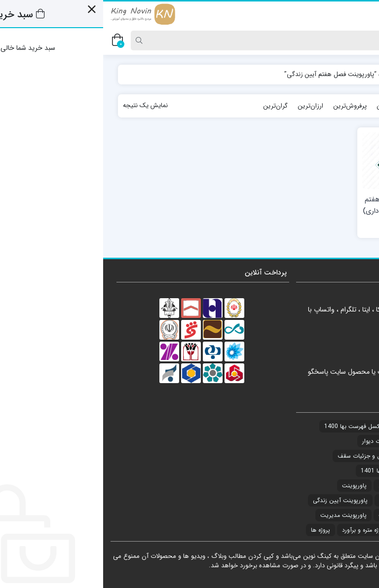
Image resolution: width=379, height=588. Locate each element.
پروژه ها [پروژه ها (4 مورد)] (217, 530)
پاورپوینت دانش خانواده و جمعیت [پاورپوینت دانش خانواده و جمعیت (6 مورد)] (317, 515)
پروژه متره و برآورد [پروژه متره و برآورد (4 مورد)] (261, 530)
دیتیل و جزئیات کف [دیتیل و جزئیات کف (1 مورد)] (335, 471)
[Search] (211, 40)
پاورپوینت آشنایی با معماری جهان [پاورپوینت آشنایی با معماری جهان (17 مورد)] (318, 500)
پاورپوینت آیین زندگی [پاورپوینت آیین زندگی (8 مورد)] (237, 500)
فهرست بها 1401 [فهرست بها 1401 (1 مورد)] (279, 471)
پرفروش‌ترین (247, 106)
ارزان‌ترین (207, 106)
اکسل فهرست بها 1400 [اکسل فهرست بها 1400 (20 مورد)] (249, 426)
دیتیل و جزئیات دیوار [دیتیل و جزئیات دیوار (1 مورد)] (284, 441)
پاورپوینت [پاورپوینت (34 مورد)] (251, 486)
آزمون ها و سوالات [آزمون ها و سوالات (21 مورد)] (337, 426)
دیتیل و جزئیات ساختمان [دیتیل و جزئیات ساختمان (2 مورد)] (329, 456)
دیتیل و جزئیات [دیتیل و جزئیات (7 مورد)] (341, 441)
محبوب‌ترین (289, 106)
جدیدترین (328, 106)
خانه (354, 74)
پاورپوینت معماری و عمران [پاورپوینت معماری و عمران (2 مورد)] (327, 530)
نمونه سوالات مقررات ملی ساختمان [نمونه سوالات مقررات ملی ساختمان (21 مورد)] (317, 486)
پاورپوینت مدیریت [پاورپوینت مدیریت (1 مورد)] (240, 515)
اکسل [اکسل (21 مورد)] (296, 426)
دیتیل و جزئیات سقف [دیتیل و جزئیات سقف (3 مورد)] (261, 456)
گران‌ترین (172, 106)
